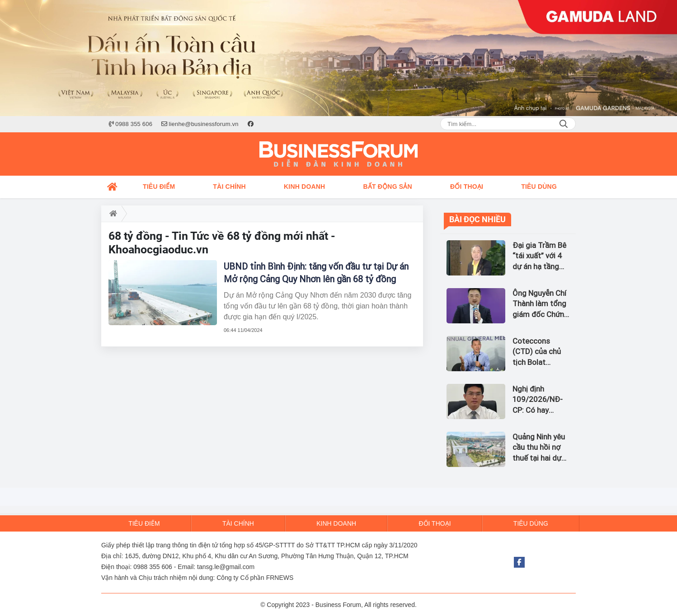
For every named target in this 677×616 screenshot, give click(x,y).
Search (564, 124)
